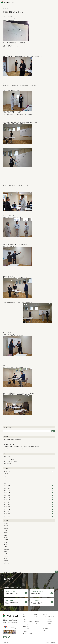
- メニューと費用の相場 (49, 618)
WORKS (25, 630)
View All (31, 419)
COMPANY (46, 629)
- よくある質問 (26, 628)
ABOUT (24, 616)
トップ (4, 573)
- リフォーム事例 (47, 620)
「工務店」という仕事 (9, 444)
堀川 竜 (5, 558)
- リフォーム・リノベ (28, 633)
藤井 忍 (5, 551)
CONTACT (46, 630)
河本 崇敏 (6, 561)
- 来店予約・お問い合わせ (49, 625)
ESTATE (36, 627)
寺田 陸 (5, 544)
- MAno (36, 620)
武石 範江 (6, 556)
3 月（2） (7, 477)
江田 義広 (6, 528)
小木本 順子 (7, 540)
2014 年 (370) (28, 511)
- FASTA (36, 618)
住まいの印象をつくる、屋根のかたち (13, 440)
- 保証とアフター (27, 625)
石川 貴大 (6, 523)
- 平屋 (36, 623)
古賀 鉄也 (6, 533)
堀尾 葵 (5, 535)
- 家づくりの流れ (27, 626)
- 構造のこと (26, 618)
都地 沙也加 (7, 549)
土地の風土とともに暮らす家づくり (12, 442)
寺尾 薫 (5, 547)
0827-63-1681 (7, 622)
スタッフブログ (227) (9, 459)
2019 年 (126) (28, 500)
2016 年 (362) (28, 507)
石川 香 (5, 554)
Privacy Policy (6, 642)
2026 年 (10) (28, 471)
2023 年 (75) (28, 490)
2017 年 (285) (28, 504)
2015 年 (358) (28, 509)
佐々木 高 (6, 526)
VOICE (36, 625)
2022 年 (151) (28, 493)
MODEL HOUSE (38, 615)
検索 (53, 431)
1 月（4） (7, 483)
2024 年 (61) (28, 488)
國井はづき (6, 563)
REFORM (45, 615)
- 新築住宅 (25, 632)
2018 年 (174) (28, 502)
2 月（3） (7, 480)
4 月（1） (7, 474)
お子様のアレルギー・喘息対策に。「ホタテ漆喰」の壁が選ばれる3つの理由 (22, 447)
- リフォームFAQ (47, 623)
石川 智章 (6, 542)
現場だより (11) (7, 464)
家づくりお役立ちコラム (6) (10, 461)
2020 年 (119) (28, 497)
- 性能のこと (26, 620)
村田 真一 (6, 537)
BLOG (45, 627)
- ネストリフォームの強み (49, 616)
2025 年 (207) (28, 486)
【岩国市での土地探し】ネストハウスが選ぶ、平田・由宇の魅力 (19, 449)
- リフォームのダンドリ (49, 622)
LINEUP (36, 616)
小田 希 (5, 530)
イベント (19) (7, 457)
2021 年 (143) (28, 495)
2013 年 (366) (28, 514)
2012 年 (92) (28, 516)
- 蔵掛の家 (37, 622)
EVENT (24, 615)
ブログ (9, 573)
